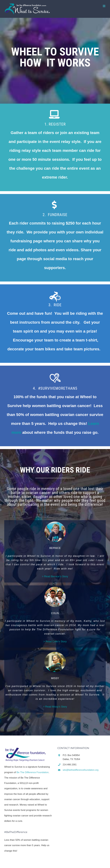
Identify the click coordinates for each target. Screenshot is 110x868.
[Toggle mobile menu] (104, 6)
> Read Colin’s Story (55, 641)
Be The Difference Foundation (33, 772)
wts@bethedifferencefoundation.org (81, 770)
